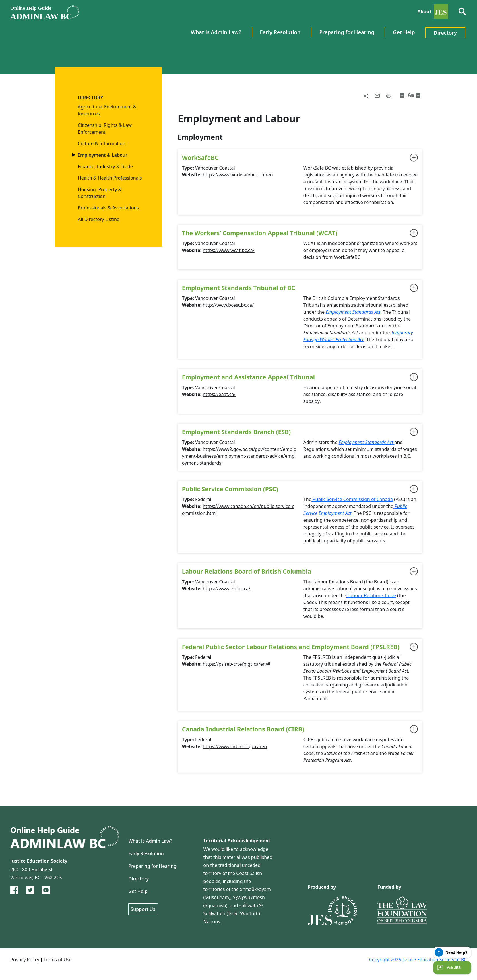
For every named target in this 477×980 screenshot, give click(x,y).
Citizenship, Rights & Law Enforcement (105, 129)
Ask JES (448, 968)
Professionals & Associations (108, 208)
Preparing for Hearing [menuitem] (347, 32)
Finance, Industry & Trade (105, 166)
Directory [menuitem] (445, 33)
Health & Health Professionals (110, 178)
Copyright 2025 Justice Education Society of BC (417, 960)
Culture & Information (102, 143)
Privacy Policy (25, 960)
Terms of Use (58, 960)
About (424, 11)
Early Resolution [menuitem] (280, 32)
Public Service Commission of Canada (352, 499)
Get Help (138, 891)
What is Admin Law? (151, 841)
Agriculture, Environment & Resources (107, 110)
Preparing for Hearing (153, 866)
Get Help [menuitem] (404, 32)
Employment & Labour (103, 155)
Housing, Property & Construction (100, 193)
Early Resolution (146, 853)
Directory (139, 879)
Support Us (143, 909)
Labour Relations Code (371, 595)
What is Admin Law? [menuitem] (216, 32)
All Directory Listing (99, 219)
